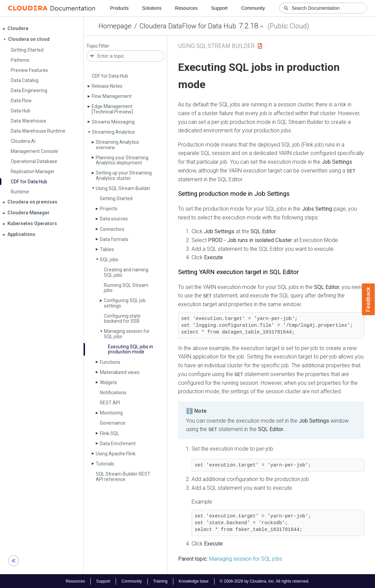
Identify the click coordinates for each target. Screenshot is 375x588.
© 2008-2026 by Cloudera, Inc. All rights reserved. (265, 581)
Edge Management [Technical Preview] (112, 109)
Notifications (113, 393)
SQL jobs (109, 260)
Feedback (368, 299)
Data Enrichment (118, 444)
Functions (110, 362)
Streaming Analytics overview (117, 145)
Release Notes (107, 86)
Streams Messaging (113, 122)
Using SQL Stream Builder (123, 188)
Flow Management (112, 96)
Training (160, 581)
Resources (186, 8)
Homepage (115, 26)
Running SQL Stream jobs (126, 288)
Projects (109, 209)
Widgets (108, 382)
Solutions (152, 8)
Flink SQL (109, 433)
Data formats (114, 239)
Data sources (114, 219)
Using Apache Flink (116, 454)
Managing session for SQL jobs (127, 334)
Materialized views (120, 372)
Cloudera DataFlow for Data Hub (188, 26)
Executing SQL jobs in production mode (131, 349)
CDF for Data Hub (110, 76)
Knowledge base (194, 581)
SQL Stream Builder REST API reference (123, 476)
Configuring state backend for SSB (122, 318)
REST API (110, 403)
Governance (113, 423)
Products (119, 8)
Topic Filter (98, 46)
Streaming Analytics (113, 132)
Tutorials (105, 464)
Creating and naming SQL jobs (126, 272)
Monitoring (111, 413)
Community (253, 8)
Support (219, 8)
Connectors (112, 229)
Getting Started (116, 198)
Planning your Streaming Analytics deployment (122, 160)
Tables (107, 249)
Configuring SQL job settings (125, 303)
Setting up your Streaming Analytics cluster (124, 175)
